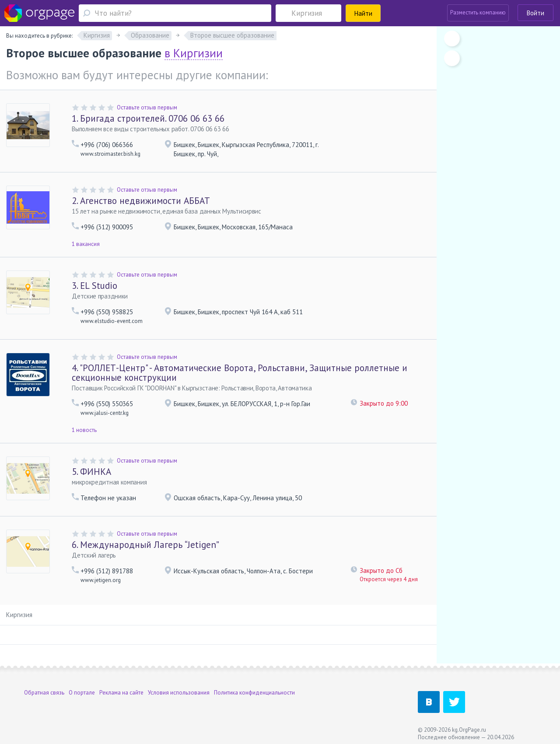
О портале (82, 693)
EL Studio (94, 286)
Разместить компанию (478, 12)
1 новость (84, 430)
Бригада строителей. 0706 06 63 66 (148, 118)
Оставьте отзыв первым (147, 107)
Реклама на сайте (121, 693)
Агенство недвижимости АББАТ (141, 201)
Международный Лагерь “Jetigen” (145, 545)
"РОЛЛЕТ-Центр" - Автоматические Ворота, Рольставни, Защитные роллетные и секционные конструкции (240, 373)
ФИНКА (91, 472)
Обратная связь (44, 693)
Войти (535, 13)
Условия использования (179, 693)
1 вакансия (86, 244)
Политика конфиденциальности (254, 693)
